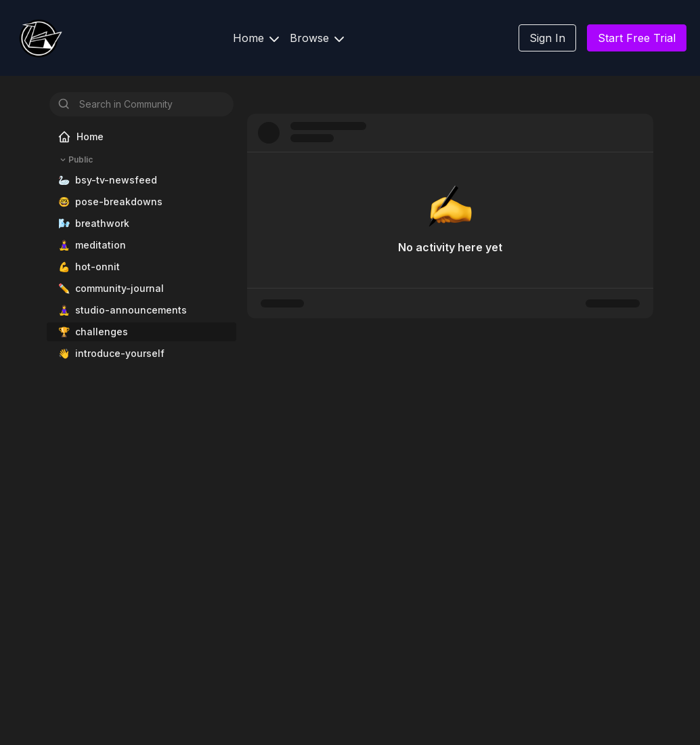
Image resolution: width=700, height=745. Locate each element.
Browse (317, 38)
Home (256, 38)
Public (75, 160)
